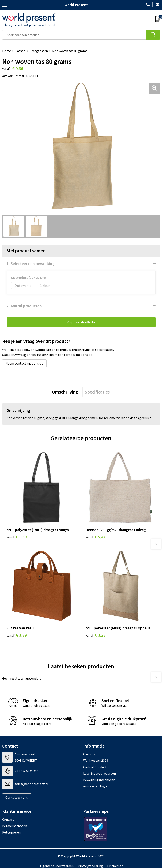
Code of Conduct (95, 767)
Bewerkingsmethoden (99, 780)
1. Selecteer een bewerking (31, 263)
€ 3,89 (17, 635)
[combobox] (74, 35)
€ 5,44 (95, 537)
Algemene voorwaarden (57, 866)
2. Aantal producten (24, 306)
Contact (8, 819)
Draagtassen (39, 51)
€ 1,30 (17, 537)
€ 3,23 (95, 635)
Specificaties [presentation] (97, 392)
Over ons (89, 754)
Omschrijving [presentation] (65, 392)
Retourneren (11, 832)
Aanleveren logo (95, 786)
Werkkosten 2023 (96, 760)
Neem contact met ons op (24, 363)
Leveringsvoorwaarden (99, 773)
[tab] (65, 392)
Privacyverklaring (90, 866)
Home (7, 51)
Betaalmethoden (15, 826)
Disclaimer (115, 866)
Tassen (20, 51)
